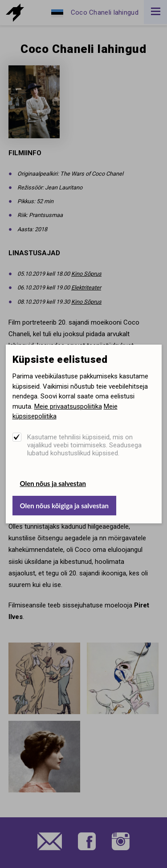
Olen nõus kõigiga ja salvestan (64, 506)
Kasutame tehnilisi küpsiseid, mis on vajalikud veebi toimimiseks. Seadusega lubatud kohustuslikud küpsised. (84, 445)
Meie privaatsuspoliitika (68, 406)
